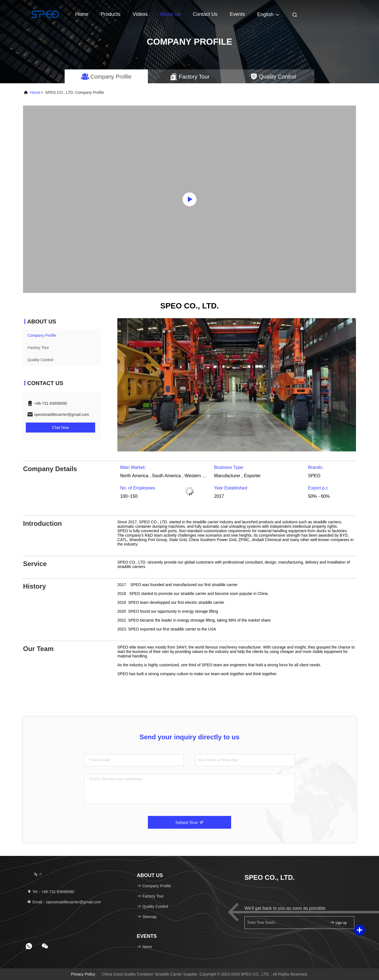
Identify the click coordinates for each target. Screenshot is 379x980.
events (237, 14)
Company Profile (42, 335)
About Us (170, 14)
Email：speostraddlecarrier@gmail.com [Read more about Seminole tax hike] (64, 902)
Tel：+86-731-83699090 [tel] (51, 892)
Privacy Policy (83, 974)
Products (111, 14)
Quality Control (40, 360)
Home (82, 14)
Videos (140, 14)
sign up (338, 922)
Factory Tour (38, 348)
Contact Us (205, 14)
